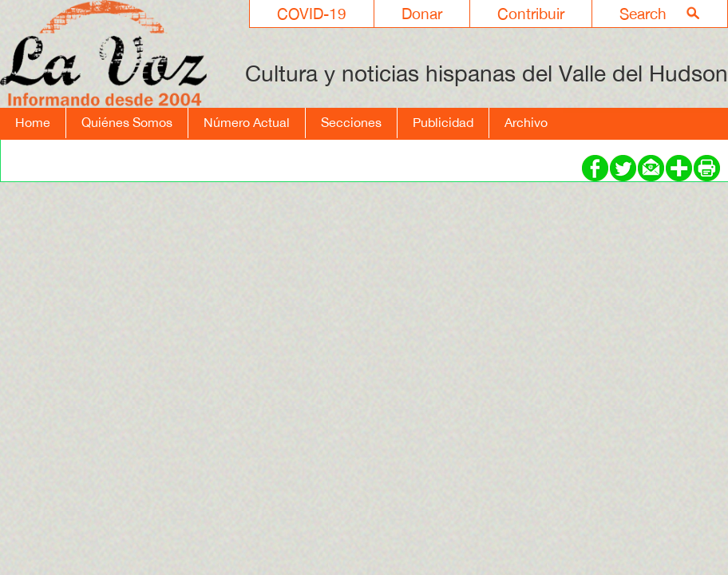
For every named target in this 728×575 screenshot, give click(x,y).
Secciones (351, 122)
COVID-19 (312, 14)
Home (33, 122)
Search (643, 14)
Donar (422, 14)
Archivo (526, 122)
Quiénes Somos (127, 122)
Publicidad (443, 122)
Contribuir (531, 14)
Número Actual (247, 122)
